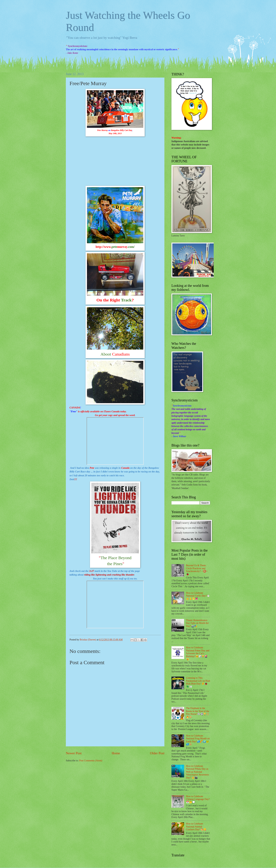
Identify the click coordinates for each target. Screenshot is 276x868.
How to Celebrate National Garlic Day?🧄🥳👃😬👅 (198, 596)
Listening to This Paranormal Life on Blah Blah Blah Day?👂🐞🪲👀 (198, 682)
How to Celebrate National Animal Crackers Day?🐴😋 (196, 827)
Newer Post (74, 753)
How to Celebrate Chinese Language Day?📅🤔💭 (198, 799)
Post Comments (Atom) (91, 761)
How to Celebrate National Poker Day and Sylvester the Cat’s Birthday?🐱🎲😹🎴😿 (198, 653)
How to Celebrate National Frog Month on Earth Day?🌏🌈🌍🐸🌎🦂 (198, 740)
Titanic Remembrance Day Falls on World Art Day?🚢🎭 (197, 623)
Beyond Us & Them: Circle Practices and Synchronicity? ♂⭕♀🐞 (197, 570)
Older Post (157, 753)
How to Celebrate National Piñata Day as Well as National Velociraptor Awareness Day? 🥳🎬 (197, 772)
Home (116, 753)
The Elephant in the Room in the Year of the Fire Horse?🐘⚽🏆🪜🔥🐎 (198, 713)
